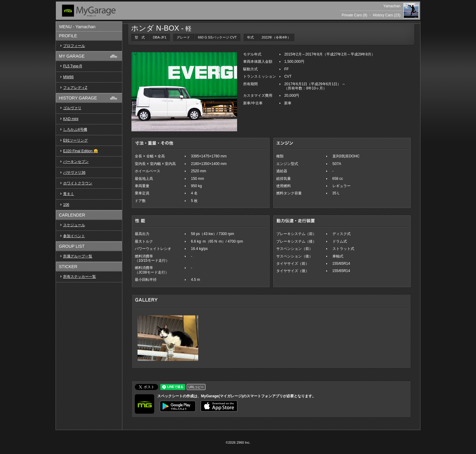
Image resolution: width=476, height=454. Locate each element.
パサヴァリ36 (74, 173)
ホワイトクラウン (78, 183)
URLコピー (196, 387)
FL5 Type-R (73, 66)
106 (66, 205)
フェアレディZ (75, 88)
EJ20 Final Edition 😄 (81, 151)
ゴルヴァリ (72, 108)
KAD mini (71, 119)
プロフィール (74, 46)
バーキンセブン (76, 162)
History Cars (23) (387, 15)
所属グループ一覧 (78, 256)
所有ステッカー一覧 (80, 277)
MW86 (68, 77)
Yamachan (392, 6)
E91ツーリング (75, 140)
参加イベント (74, 236)
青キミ (69, 194)
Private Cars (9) (355, 15)
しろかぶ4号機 (75, 129)
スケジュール (74, 225)
